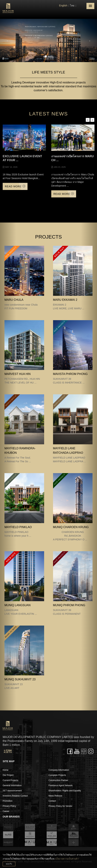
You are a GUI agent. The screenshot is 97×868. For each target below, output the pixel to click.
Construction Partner (58, 780)
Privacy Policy (9, 806)
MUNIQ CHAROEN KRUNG (71, 527)
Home (6, 770)
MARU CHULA (14, 300)
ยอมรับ (9, 864)
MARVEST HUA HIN (18, 374)
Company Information (59, 770)
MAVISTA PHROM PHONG (70, 374)
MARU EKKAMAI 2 (65, 300)
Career (6, 811)
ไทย (72, 6)
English (63, 6)
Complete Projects (57, 775)
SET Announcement (12, 791)
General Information (12, 785)
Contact (52, 801)
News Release (55, 796)
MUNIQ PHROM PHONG (69, 605)
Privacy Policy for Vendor (60, 806)
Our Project (8, 775)
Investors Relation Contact (15, 796)
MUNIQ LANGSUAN (18, 605)
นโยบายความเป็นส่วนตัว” (67, 859)
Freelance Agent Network (61, 785)
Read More (15, 186)
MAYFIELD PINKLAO (18, 527)
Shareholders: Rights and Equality (65, 791)
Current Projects (10, 780)
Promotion (8, 801)
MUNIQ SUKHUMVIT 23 (20, 679)
